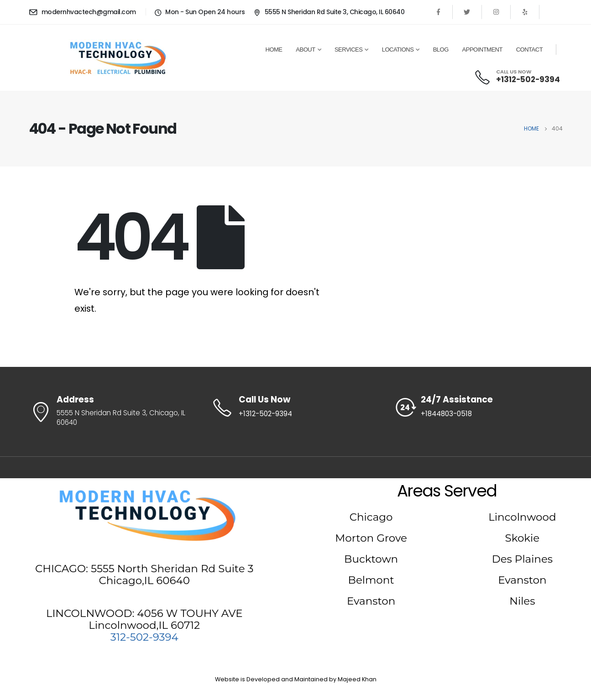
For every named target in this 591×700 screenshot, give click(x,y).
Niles (522, 601)
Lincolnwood (522, 517)
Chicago (371, 517)
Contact (529, 50)
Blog (441, 50)
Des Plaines (522, 559)
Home (274, 50)
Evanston (371, 601)
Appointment (482, 50)
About (305, 50)
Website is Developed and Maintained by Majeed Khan (296, 679)
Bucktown (371, 559)
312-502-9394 (144, 637)
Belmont (371, 580)
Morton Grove (371, 538)
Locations (398, 50)
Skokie (523, 538)
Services (349, 50)
